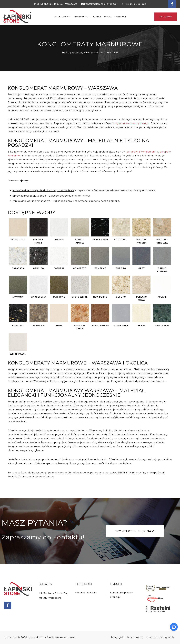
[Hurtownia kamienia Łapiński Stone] (17, 17)
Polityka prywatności (62, 637)
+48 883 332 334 (86, 592)
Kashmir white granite (160, 637)
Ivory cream (135, 637)
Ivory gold (118, 637)
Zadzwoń (166, 17)
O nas (97, 17)
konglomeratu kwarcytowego (130, 123)
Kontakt (120, 17)
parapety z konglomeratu (142, 152)
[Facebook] (172, 4)
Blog (108, 17)
